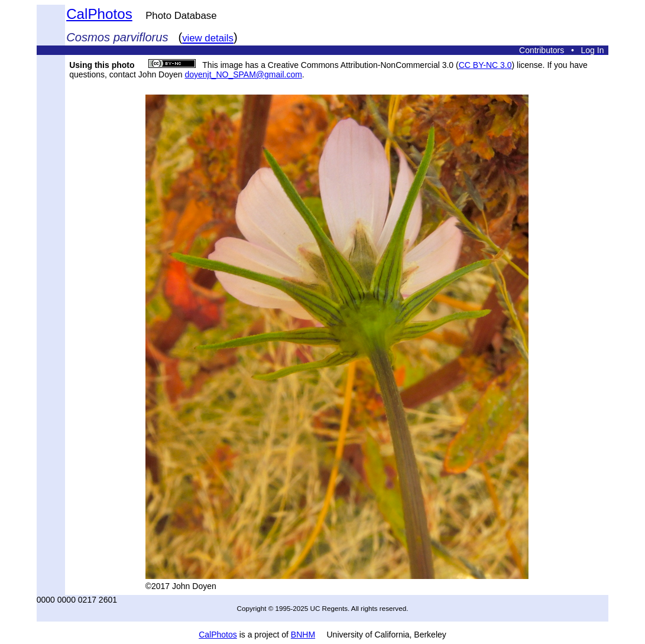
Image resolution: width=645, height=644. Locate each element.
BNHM (303, 635)
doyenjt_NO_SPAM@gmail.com (243, 74)
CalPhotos (99, 14)
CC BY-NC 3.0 (485, 65)
